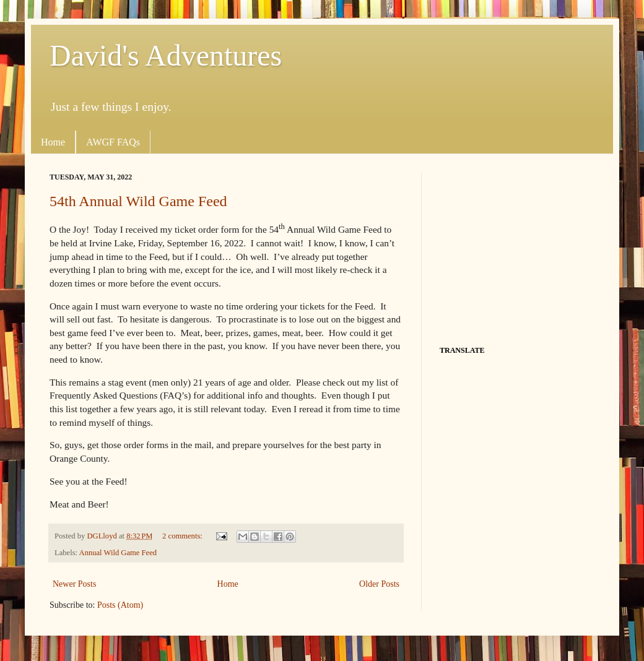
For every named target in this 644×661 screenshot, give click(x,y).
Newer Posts (74, 584)
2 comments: (183, 536)
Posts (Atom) (120, 605)
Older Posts (379, 584)
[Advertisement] (517, 250)
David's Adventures (166, 55)
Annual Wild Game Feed (118, 553)
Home (53, 142)
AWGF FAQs (113, 142)
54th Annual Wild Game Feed (138, 201)
